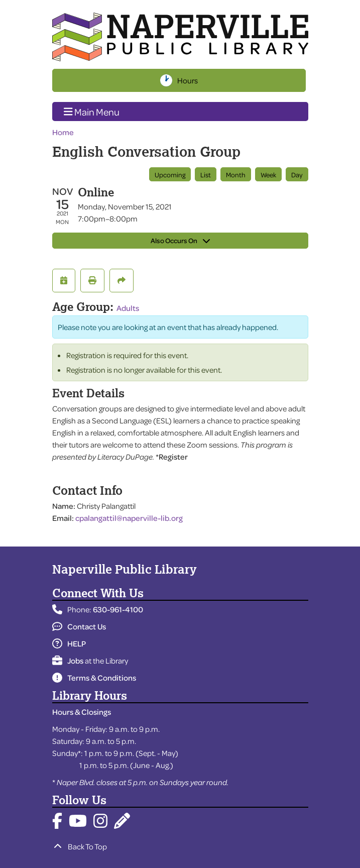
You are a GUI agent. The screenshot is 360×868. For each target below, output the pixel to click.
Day (297, 175)
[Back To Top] (180, 846)
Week (268, 175)
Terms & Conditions (94, 678)
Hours (189, 80)
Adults (128, 308)
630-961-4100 (118, 609)
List (206, 175)
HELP (69, 643)
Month (236, 175)
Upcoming (170, 175)
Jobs (68, 661)
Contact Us (79, 626)
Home (63, 132)
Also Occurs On (180, 240)
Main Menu (92, 111)
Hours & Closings (82, 712)
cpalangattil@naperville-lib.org (129, 518)
